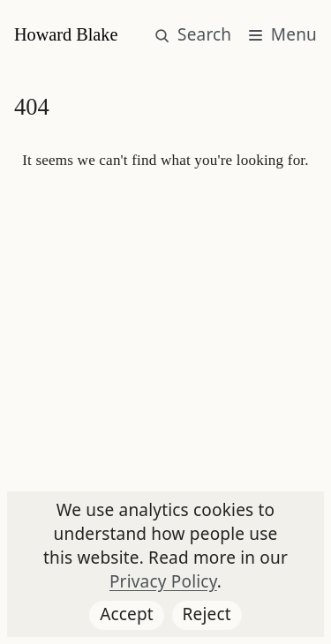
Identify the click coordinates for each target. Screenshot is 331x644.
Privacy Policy (163, 581)
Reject (212, 616)
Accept (132, 616)
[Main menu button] (283, 35)
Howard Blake (66, 34)
